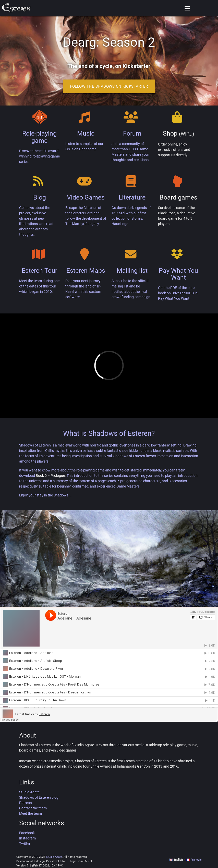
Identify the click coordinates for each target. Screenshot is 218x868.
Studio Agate (29, 792)
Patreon (26, 803)
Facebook (27, 833)
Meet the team (31, 813)
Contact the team (33, 808)
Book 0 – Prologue (50, 476)
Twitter (25, 844)
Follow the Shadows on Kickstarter (109, 86)
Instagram (27, 838)
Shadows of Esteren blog (39, 797)
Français (194, 860)
